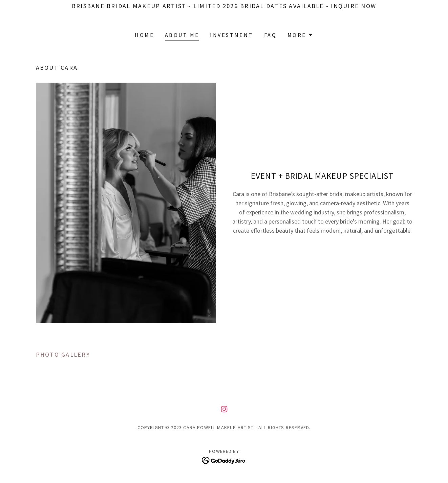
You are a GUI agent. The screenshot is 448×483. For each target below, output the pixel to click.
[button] (300, 35)
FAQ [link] (270, 35)
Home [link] (144, 35)
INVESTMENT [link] (231, 35)
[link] (224, 409)
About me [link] (182, 35)
